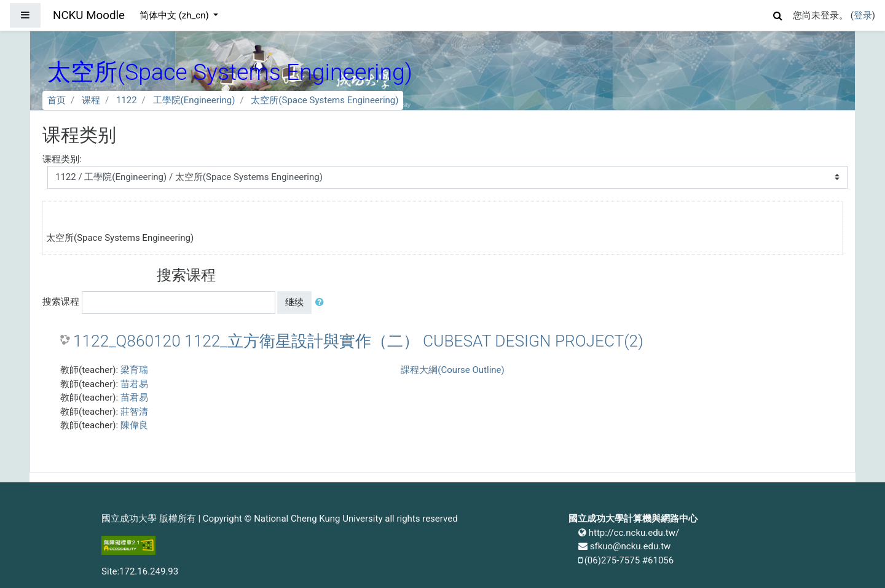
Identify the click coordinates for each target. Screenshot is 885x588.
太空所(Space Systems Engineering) (324, 100)
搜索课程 (61, 302)
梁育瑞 (134, 370)
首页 (57, 100)
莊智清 (134, 412)
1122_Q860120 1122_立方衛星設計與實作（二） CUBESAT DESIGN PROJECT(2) (358, 341)
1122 (127, 100)
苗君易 (134, 384)
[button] (778, 14)
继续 (294, 302)
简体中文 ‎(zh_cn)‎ (175, 15)
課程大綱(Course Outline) (452, 370)
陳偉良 (134, 425)
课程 (91, 100)
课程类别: (62, 159)
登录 (863, 15)
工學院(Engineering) (194, 100)
